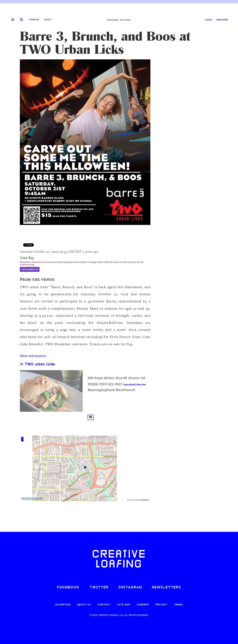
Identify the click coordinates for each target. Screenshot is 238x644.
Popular (34, 20)
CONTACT (104, 605)
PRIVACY (161, 605)
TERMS (178, 605)
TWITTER (99, 588)
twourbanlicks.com (135, 385)
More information (33, 356)
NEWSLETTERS (166, 588)
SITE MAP (124, 605)
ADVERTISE (63, 605)
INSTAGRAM (130, 588)
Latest (48, 20)
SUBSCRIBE (222, 20)
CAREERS (143, 605)
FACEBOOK (68, 588)
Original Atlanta (119, 20)
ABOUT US (84, 605)
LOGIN (208, 20)
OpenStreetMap (134, 500)
